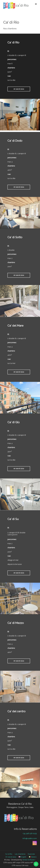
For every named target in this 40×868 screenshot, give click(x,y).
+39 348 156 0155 (30, 833)
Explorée (31, 854)
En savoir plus (11, 857)
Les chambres (20, 854)
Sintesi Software (29, 860)
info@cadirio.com (30, 838)
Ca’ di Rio (9, 854)
